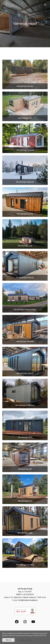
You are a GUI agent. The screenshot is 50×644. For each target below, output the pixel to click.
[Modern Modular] (11, 5)
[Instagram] (25, 622)
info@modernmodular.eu (28, 600)
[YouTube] (33, 622)
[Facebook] (17, 622)
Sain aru (8, 640)
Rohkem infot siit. (40, 635)
